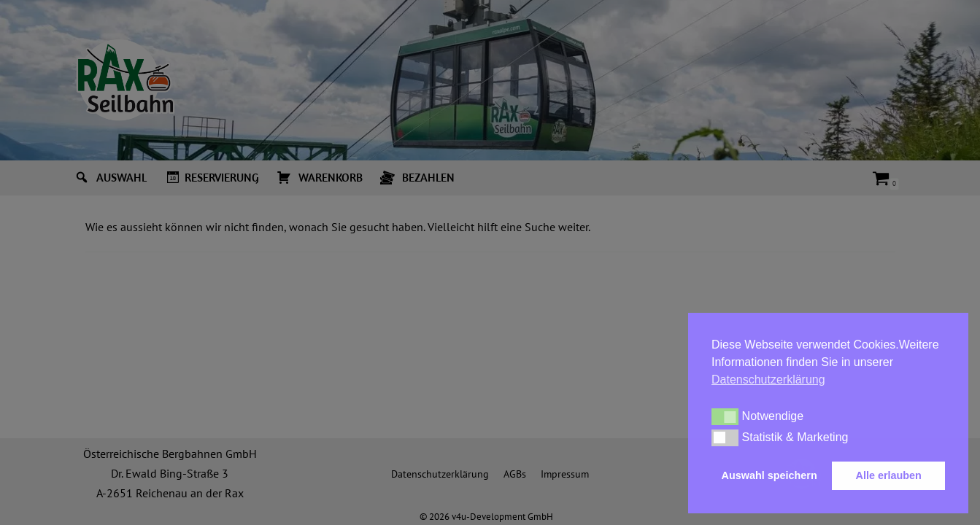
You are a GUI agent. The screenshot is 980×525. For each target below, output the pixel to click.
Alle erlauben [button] (889, 475)
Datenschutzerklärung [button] (768, 380)
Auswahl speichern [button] (769, 475)
